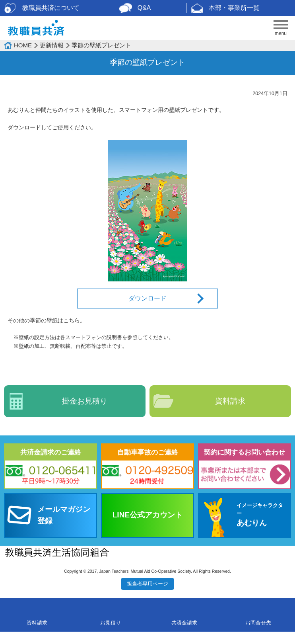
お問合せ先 (258, 623)
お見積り (111, 623)
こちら (72, 320)
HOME (23, 45)
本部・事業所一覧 (234, 8)
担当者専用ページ (147, 584)
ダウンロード (147, 298)
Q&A (144, 8)
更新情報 (52, 45)
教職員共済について (51, 8)
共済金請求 (184, 623)
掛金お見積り (85, 401)
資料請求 (230, 401)
